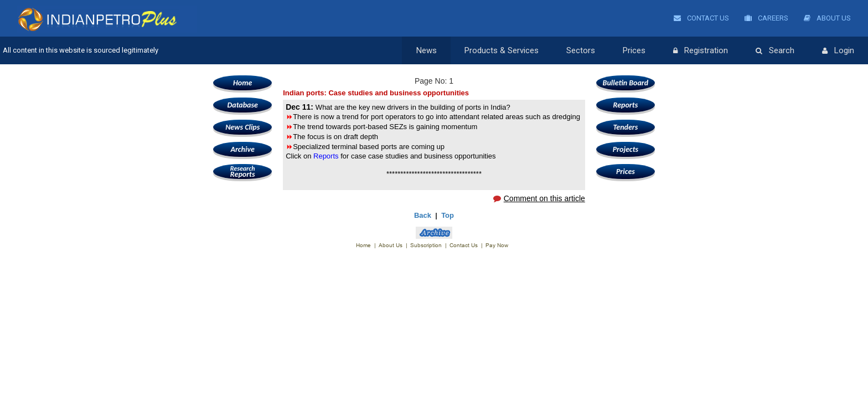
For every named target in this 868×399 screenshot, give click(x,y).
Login (838, 51)
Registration (701, 51)
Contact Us (701, 18)
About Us (827, 18)
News (427, 50)
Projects (626, 149)
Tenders (625, 127)
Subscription (426, 245)
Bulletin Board (626, 83)
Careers (766, 18)
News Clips (242, 127)
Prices (634, 50)
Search (775, 51)
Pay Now (497, 245)
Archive (242, 149)
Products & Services (502, 50)
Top (448, 215)
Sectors (581, 50)
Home (242, 83)
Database (242, 105)
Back (423, 215)
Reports (242, 172)
